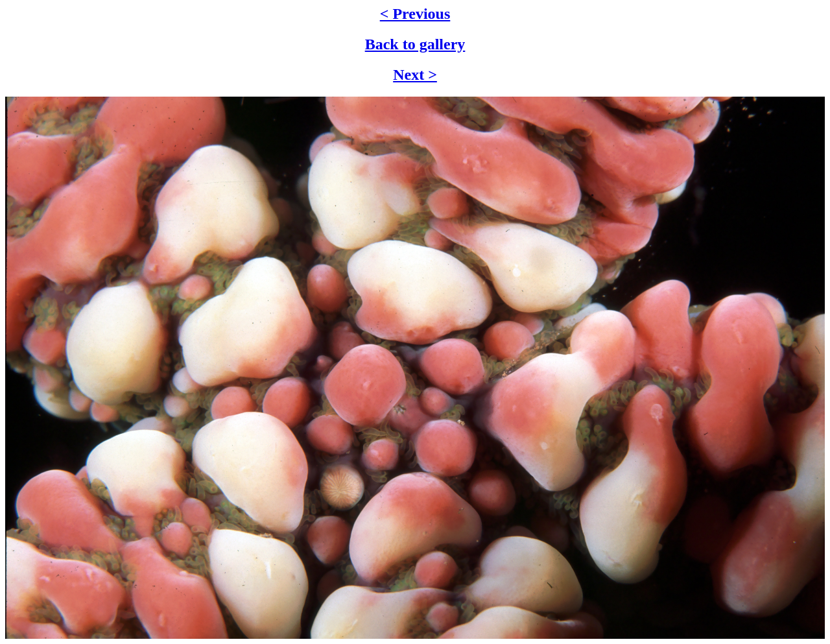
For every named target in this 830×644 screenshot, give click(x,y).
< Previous (415, 14)
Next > (415, 75)
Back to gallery (415, 44)
